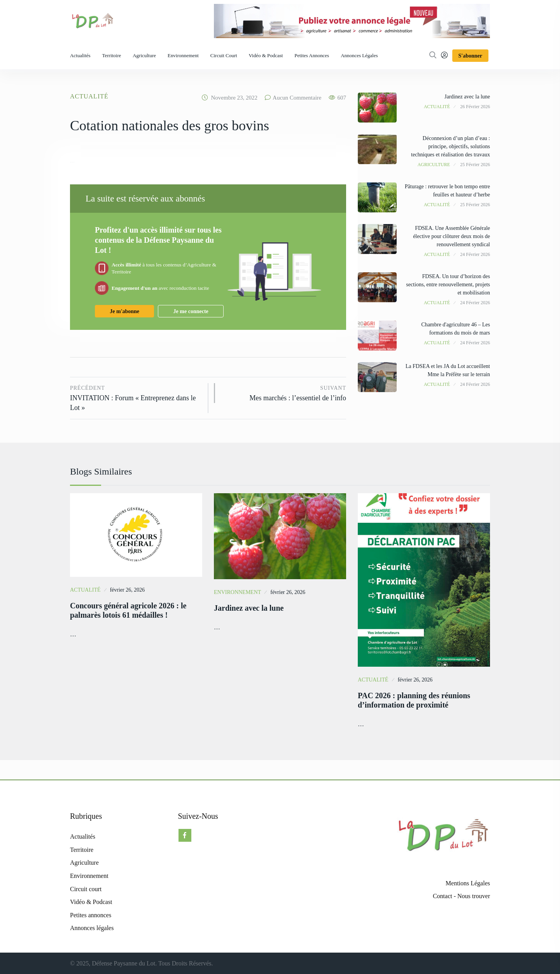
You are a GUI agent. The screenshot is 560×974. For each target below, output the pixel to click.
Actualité (89, 96)
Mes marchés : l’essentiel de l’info (284, 392)
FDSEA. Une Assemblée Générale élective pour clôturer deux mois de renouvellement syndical (451, 236)
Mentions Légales (468, 883)
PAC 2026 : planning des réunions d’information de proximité (414, 700)
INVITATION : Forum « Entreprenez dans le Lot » (136, 397)
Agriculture (144, 55)
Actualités (80, 55)
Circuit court (224, 55)
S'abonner (470, 56)
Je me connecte (191, 311)
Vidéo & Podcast (266, 55)
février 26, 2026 (127, 590)
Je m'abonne (124, 311)
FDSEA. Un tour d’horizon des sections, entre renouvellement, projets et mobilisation (448, 285)
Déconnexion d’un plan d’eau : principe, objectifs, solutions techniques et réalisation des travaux (451, 146)
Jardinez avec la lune (467, 97)
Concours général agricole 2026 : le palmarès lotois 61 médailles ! (128, 610)
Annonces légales (359, 55)
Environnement (183, 55)
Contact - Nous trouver (461, 896)
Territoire (112, 55)
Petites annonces (312, 55)
